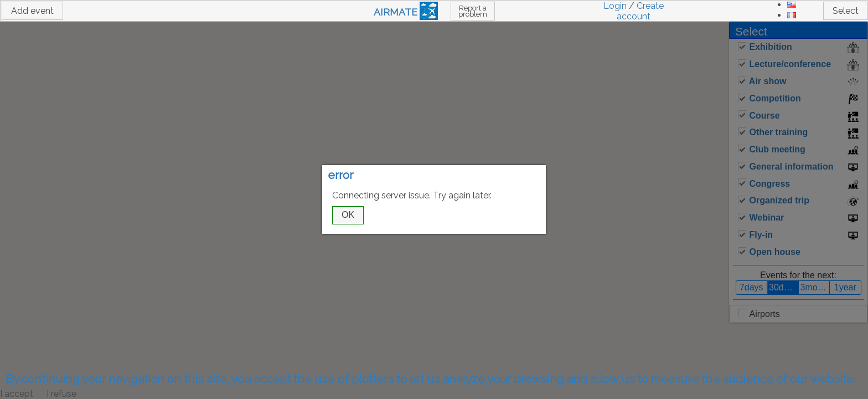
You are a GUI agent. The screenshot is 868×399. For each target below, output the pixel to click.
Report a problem (473, 11)
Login (615, 6)
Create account (640, 11)
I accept (17, 394)
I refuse (61, 394)
